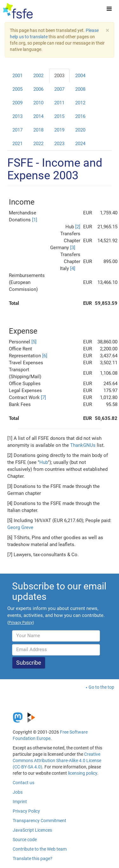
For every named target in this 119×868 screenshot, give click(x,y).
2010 (38, 103)
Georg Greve (20, 527)
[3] (73, 248)
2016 (80, 116)
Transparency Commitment (40, 821)
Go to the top (101, 687)
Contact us (23, 783)
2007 (59, 89)
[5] (34, 342)
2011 (59, 103)
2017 (17, 130)
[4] (73, 268)
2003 (59, 76)
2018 (38, 130)
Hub (44, 462)
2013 (17, 116)
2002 (38, 76)
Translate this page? (33, 859)
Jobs (18, 792)
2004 (80, 76)
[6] (45, 356)
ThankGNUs (83, 445)
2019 (59, 130)
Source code (25, 840)
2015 (59, 116)
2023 (59, 144)
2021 (17, 144)
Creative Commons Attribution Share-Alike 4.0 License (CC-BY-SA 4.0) (57, 760)
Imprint (20, 802)
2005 (17, 89)
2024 (80, 144)
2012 (80, 103)
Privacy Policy (26, 811)
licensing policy (83, 773)
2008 (80, 89)
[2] (78, 227)
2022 (38, 144)
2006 (38, 89)
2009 (17, 103)
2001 (17, 76)
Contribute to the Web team (40, 849)
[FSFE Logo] (18, 11)
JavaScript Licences (32, 830)
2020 (80, 130)
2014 (38, 116)
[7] (43, 397)
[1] (35, 220)
